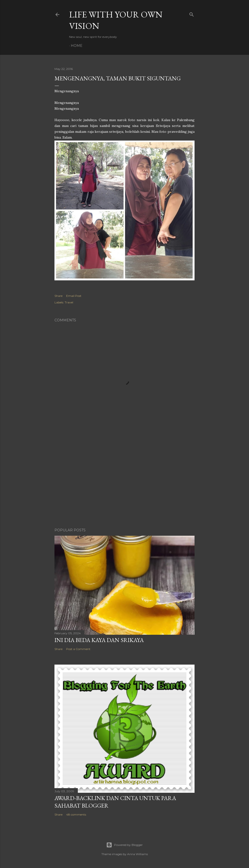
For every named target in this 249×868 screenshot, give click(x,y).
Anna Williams (138, 854)
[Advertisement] (124, 482)
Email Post (74, 296)
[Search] (192, 13)
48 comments (76, 814)
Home (77, 46)
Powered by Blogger (124, 845)
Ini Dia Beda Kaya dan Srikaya (99, 640)
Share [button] (58, 296)
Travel (69, 302)
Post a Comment (78, 649)
